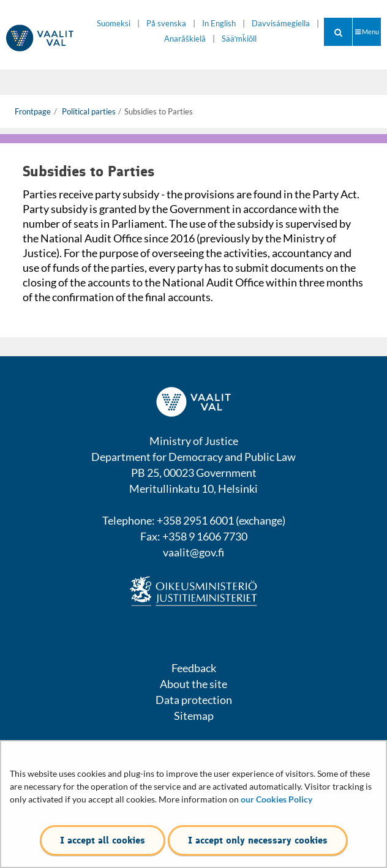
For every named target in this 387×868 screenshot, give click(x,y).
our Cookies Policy (276, 799)
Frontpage (33, 111)
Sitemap (194, 716)
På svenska (166, 24)
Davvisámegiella (281, 24)
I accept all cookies (103, 840)
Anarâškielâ (185, 39)
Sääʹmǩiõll (239, 39)
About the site (193, 684)
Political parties (88, 111)
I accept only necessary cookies (258, 840)
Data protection (194, 700)
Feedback (194, 668)
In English (219, 24)
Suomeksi (114, 24)
